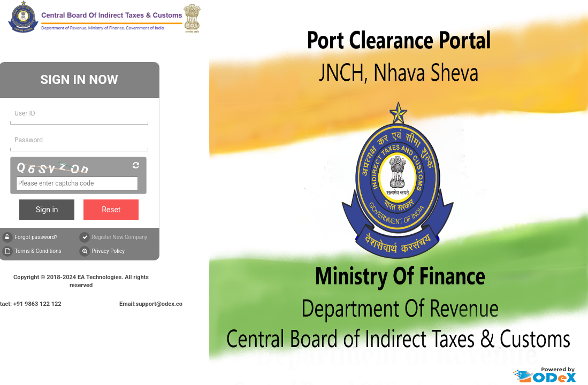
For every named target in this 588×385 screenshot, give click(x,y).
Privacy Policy (108, 251)
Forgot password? (36, 237)
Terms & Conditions (38, 251)
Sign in (47, 210)
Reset (111, 210)
